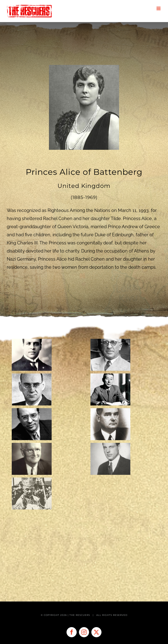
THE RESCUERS (80, 615)
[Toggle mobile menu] (159, 8)
